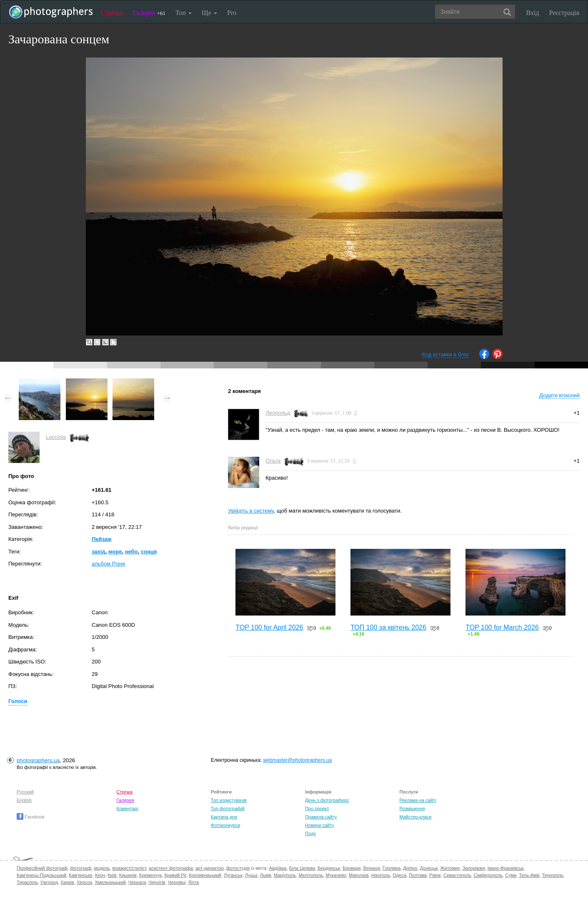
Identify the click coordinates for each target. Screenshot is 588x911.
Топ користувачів (229, 800)
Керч (100, 875)
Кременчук (150, 875)
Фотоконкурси (225, 825)
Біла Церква (302, 868)
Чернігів (157, 882)
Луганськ (233, 875)
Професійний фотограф (42, 868)
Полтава (418, 875)
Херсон (84, 882)
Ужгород (49, 882)
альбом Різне (109, 564)
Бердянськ (329, 868)
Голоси (18, 701)
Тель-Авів (529, 875)
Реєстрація (564, 13)
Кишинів (128, 875)
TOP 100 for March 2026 (502, 627)
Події (310, 833)
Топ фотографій (228, 808)
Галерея (149, 13)
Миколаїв (359, 875)
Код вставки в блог (446, 354)
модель (102, 868)
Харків (67, 882)
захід (99, 552)
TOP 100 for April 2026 (269, 627)
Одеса (399, 875)
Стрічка (112, 13)
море (115, 552)
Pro (232, 13)
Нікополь (381, 875)
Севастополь (457, 875)
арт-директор (210, 868)
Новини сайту (320, 825)
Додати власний (559, 395)
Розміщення (412, 808)
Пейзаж (101, 539)
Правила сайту (321, 817)
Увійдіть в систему (251, 511)
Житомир (450, 868)
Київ (112, 875)
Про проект (317, 808)
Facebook (31, 817)
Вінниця (372, 868)
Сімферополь (488, 875)
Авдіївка (278, 868)
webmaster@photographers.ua (297, 760)
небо (131, 552)
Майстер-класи (415, 817)
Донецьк (429, 868)
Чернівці (177, 882)
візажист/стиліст (129, 868)
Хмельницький (110, 882)
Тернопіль (553, 875)
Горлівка (392, 868)
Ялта (194, 882)
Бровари (352, 868)
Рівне (435, 875)
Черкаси (137, 882)
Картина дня (224, 817)
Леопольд (278, 413)
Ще (209, 13)
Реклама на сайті (418, 800)
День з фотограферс (327, 800)
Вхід (533, 13)
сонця (149, 552)
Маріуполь (285, 875)
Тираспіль (27, 882)
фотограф (81, 868)
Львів (266, 875)
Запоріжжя (474, 868)
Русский (25, 792)
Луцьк (251, 875)
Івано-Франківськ (505, 868)
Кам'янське (81, 875)
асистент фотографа (171, 868)
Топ (184, 13)
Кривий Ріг (175, 875)
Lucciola (56, 437)
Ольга (273, 461)
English (24, 800)
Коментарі (128, 808)
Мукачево (336, 875)
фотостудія (238, 868)
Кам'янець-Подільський (41, 875)
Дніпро (410, 868)
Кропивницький (205, 875)
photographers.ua (38, 760)
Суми (511, 875)
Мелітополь (311, 875)
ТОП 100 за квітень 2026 (388, 627)
